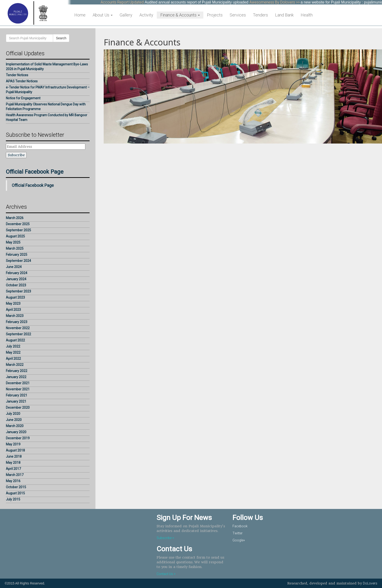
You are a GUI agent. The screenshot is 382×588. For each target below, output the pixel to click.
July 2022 (13, 346)
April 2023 (13, 310)
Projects (215, 15)
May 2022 (13, 352)
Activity (146, 15)
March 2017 (15, 475)
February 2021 (17, 395)
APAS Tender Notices (22, 81)
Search (61, 38)
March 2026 (15, 218)
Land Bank (284, 15)
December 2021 (18, 383)
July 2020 (13, 414)
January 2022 (16, 377)
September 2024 (18, 261)
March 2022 (15, 365)
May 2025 (13, 242)
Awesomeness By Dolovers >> (277, 2)
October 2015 (16, 487)
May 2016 (13, 481)
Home (80, 15)
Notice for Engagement (23, 98)
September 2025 (18, 230)
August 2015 (15, 493)
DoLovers (370, 583)
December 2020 (18, 408)
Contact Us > (166, 574)
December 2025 (18, 224)
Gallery (126, 15)
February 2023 (17, 322)
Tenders (260, 15)
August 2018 (15, 450)
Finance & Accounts (180, 15)
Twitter (238, 533)
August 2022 (15, 340)
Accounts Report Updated (125, 2)
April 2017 (13, 469)
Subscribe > (165, 538)
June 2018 (14, 456)
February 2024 (17, 273)
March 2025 (15, 248)
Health (307, 15)
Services (238, 15)
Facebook (240, 526)
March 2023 (15, 316)
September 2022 (18, 334)
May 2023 (13, 304)
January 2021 (16, 401)
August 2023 (15, 297)
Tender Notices (17, 75)
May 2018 (13, 463)
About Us (103, 15)
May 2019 (13, 444)
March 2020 (15, 426)
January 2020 (16, 432)
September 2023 (18, 291)
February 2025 (17, 255)
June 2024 (14, 267)
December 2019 (18, 438)
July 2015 (13, 499)
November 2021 (18, 389)
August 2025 (15, 236)
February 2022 (17, 371)
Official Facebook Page (35, 172)
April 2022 (13, 359)
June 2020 (14, 420)
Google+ (239, 540)
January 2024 (16, 279)
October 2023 (16, 285)
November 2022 (18, 328)
